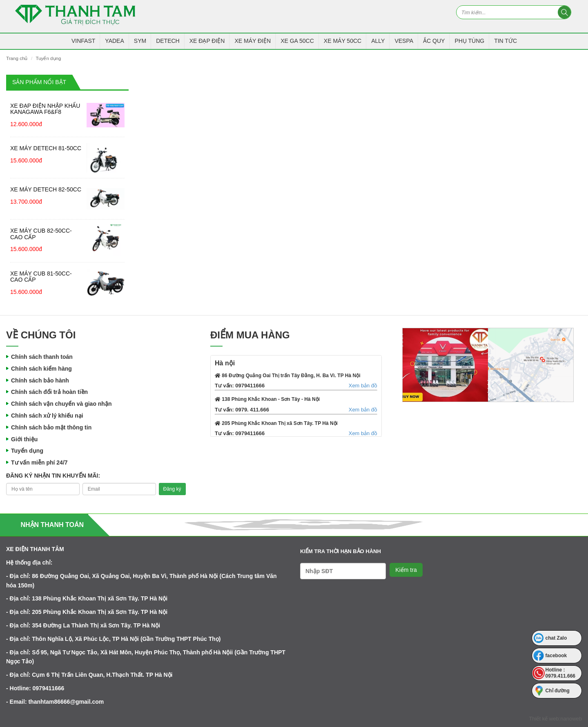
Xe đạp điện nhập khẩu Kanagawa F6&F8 (45, 109)
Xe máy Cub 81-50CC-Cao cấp (41, 277)
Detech (168, 41)
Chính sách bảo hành (40, 380)
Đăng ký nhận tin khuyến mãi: (53, 476)
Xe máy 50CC (343, 41)
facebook (556, 656)
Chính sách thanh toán (42, 357)
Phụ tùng (469, 41)
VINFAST (83, 41)
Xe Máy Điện (253, 41)
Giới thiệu (24, 439)
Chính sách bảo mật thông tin (51, 427)
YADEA (114, 41)
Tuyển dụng (48, 58)
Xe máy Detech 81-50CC (46, 148)
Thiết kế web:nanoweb (555, 719)
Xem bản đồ (363, 386)
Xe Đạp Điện (207, 41)
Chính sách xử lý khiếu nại (47, 416)
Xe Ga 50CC (297, 41)
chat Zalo (556, 638)
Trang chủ (17, 58)
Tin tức (506, 41)
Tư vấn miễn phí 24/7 (39, 462)
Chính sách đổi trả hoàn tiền (49, 392)
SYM (140, 41)
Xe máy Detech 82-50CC (46, 189)
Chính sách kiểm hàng (41, 369)
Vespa (404, 41)
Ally (378, 41)
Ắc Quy (434, 41)
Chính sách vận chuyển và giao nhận (61, 404)
